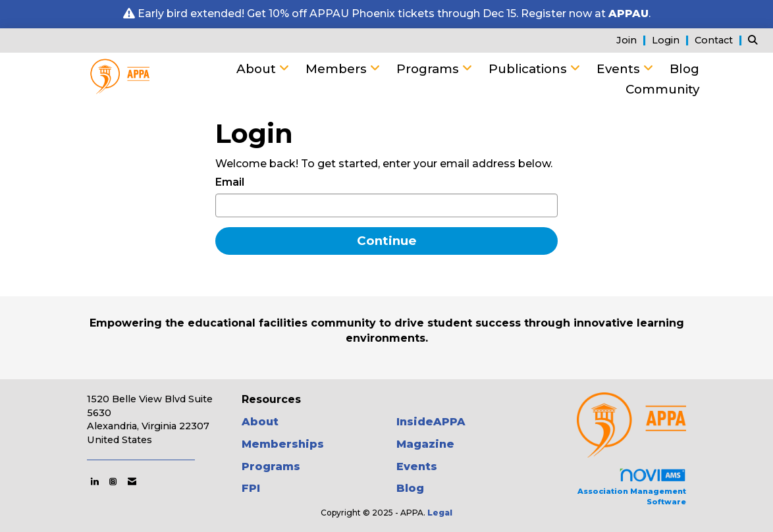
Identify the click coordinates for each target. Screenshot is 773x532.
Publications (529, 69)
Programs (429, 69)
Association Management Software (632, 487)
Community (662, 89)
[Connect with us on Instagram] (113, 481)
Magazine (425, 444)
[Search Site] (756, 40)
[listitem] (633, 40)
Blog (684, 69)
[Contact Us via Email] (132, 481)
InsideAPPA (431, 422)
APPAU (628, 13)
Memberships (283, 444)
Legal (440, 513)
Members (338, 69)
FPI (251, 488)
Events (620, 69)
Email (230, 182)
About (258, 69)
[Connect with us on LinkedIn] (94, 481)
